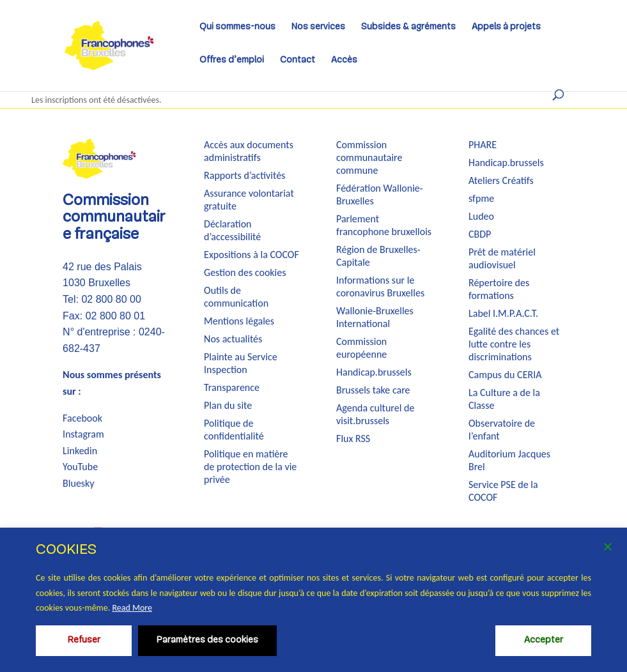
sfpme (481, 198)
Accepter (544, 640)
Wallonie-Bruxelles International (375, 317)
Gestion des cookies (245, 272)
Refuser (84, 640)
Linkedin (80, 451)
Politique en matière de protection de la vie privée (250, 467)
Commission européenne (361, 348)
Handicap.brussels (374, 372)
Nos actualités (233, 339)
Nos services (318, 29)
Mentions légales (239, 321)
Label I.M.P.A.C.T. (503, 313)
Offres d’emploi (232, 62)
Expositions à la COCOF (252, 255)
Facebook (82, 418)
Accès (344, 62)
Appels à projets (506, 29)
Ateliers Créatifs (501, 180)
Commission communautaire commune (369, 157)
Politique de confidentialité (234, 430)
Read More (132, 608)
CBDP (480, 234)
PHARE (483, 145)
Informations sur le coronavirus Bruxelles (380, 286)
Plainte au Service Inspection (241, 363)
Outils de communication (236, 297)
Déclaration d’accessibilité (232, 230)
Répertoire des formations (499, 289)
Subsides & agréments (408, 29)
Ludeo (481, 216)
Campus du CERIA (505, 375)
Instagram (83, 434)
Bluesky (79, 483)
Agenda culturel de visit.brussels (375, 414)
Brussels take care (373, 390)
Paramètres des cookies (207, 640)
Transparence (232, 387)
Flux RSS (353, 439)
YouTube (80, 467)
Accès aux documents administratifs (249, 151)
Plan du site (228, 405)
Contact (298, 62)
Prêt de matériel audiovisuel (502, 258)
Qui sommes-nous (237, 29)
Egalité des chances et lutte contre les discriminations (514, 344)
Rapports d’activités (244, 175)
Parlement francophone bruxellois (384, 225)
